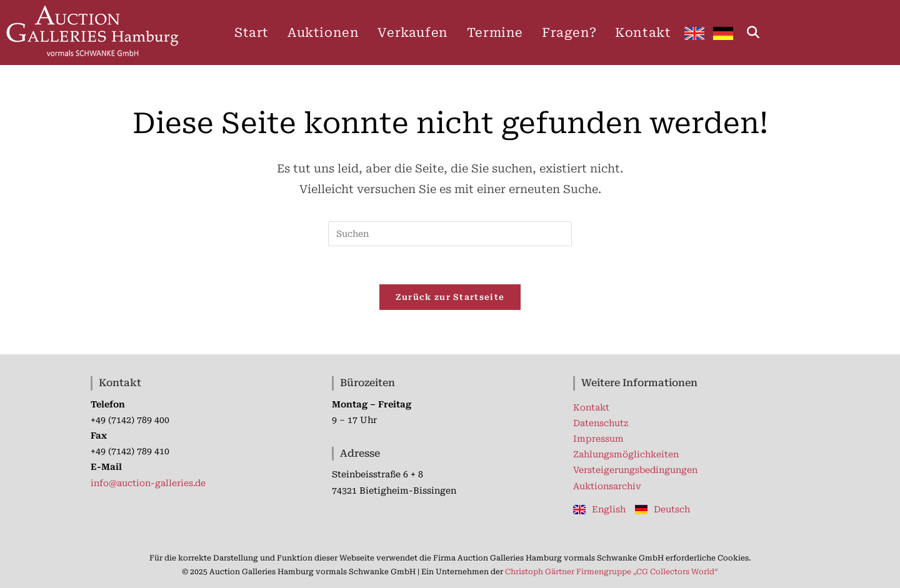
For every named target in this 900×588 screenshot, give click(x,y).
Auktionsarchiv (607, 486)
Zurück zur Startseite (450, 297)
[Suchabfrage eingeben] (450, 234)
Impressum (598, 439)
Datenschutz (601, 423)
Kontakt (591, 407)
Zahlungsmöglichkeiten (626, 454)
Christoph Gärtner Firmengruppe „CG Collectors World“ (612, 572)
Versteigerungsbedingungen (635, 470)
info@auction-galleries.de (148, 483)
